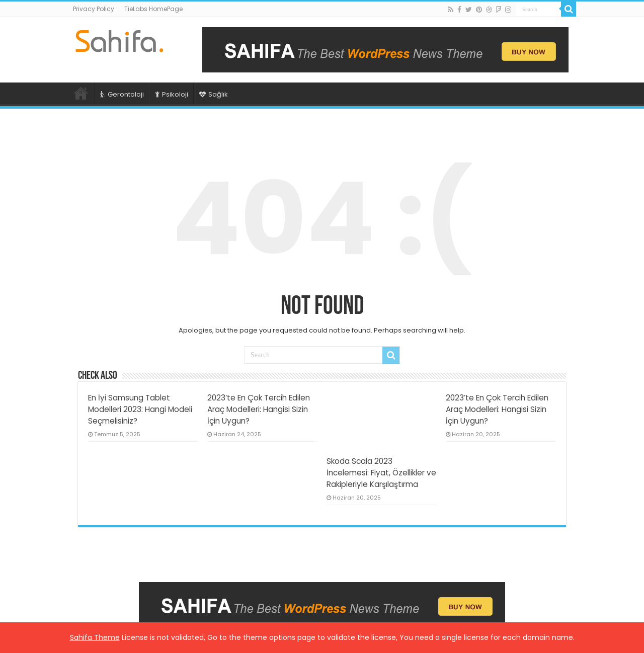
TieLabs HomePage (153, 9)
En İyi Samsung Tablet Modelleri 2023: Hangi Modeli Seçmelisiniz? (140, 409)
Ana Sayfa (81, 93)
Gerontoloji (122, 94)
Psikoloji (172, 94)
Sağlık (214, 94)
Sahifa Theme (95, 637)
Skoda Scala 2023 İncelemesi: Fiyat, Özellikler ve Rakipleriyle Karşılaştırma (381, 473)
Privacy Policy (94, 9)
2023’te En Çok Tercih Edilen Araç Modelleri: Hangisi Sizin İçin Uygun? (259, 409)
